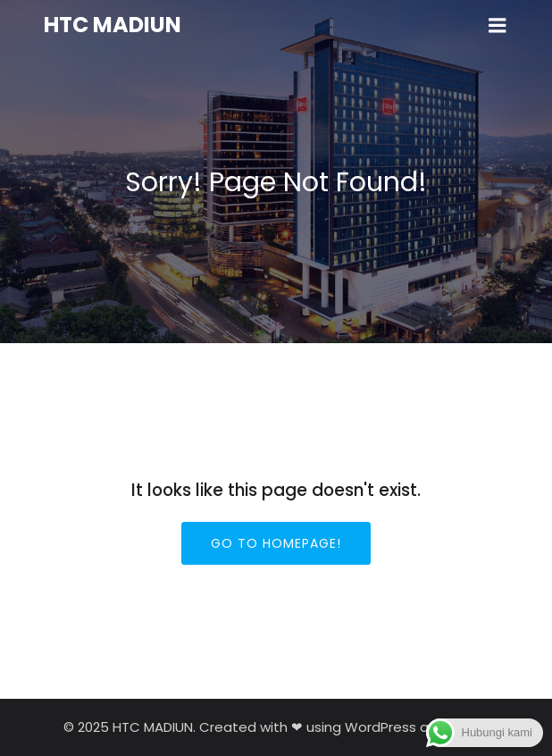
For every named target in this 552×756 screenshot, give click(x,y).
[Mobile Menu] (498, 26)
